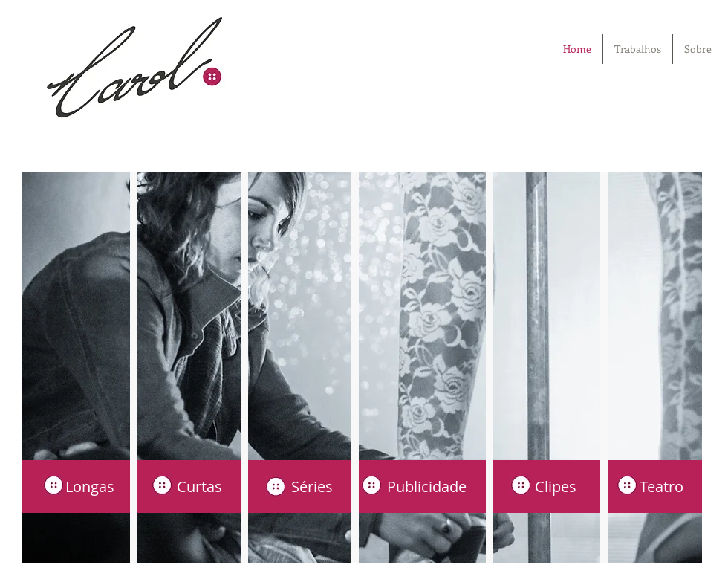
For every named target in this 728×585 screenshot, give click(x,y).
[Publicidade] (420, 487)
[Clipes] (540, 487)
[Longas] (78, 487)
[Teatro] (647, 487)
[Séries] (299, 487)
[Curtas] (189, 487)
